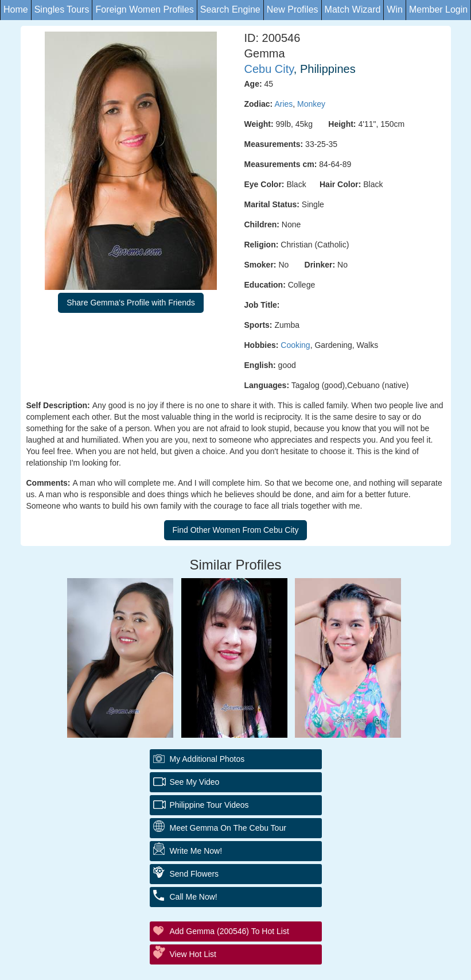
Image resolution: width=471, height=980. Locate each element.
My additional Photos (207, 759)
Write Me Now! (196, 851)
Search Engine (230, 9)
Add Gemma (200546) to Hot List (229, 931)
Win (395, 9)
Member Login (438, 9)
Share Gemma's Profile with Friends (131, 303)
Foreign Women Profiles (144, 9)
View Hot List (193, 954)
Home (16, 9)
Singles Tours (62, 9)
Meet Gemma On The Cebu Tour (228, 828)
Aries (283, 104)
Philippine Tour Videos (209, 805)
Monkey (311, 104)
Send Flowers (194, 874)
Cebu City (269, 69)
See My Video (195, 782)
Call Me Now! (194, 897)
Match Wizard (353, 9)
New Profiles (293, 9)
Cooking (295, 345)
